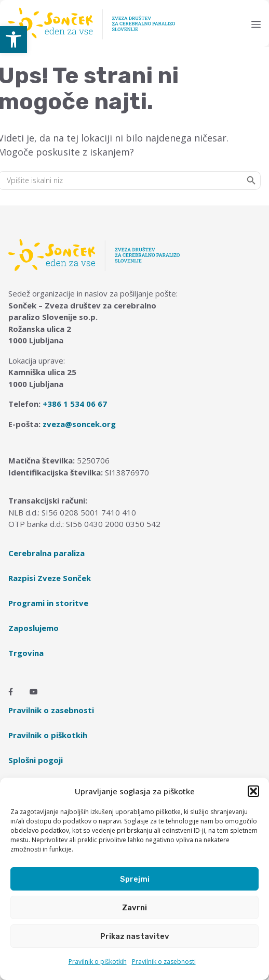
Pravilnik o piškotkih (98, 962)
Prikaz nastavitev (135, 936)
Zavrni (134, 908)
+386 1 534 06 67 (75, 404)
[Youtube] (34, 692)
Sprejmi (135, 879)
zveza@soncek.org (79, 424)
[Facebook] (11, 692)
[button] (14, 40)
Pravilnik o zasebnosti (164, 962)
